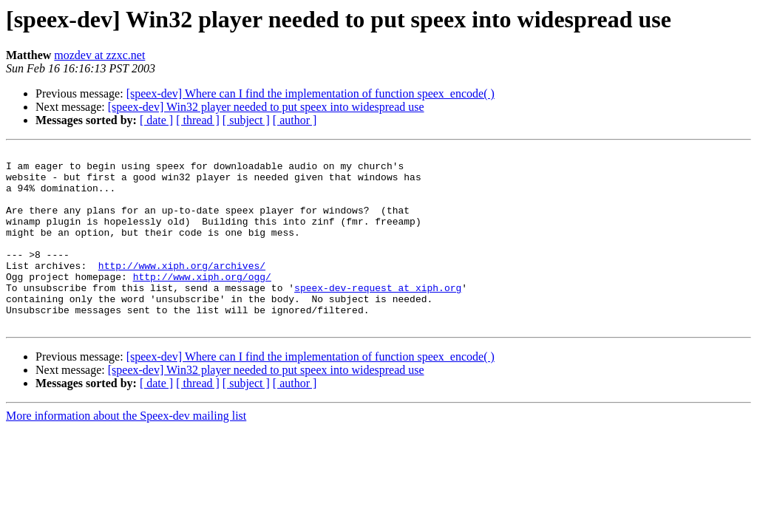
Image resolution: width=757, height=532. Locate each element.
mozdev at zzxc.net (99, 55)
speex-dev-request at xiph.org (378, 316)
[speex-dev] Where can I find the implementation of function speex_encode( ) (310, 93)
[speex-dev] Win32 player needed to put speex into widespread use (266, 107)
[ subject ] (246, 120)
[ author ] (295, 120)
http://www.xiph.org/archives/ (182, 290)
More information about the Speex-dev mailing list (126, 451)
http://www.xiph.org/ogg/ (202, 303)
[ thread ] (198, 120)
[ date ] (156, 120)
